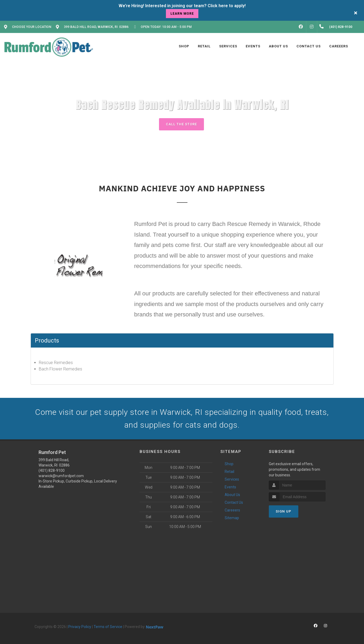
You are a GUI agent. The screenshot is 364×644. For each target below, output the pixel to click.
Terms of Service (108, 627)
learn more (182, 14)
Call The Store (181, 124)
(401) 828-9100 (52, 470)
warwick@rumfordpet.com (61, 476)
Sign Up (284, 511)
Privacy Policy (80, 627)
